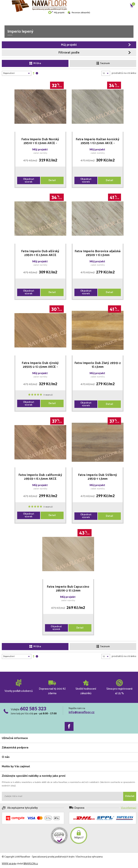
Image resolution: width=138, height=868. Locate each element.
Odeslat (130, 796)
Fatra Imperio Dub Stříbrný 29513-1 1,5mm (98, 477)
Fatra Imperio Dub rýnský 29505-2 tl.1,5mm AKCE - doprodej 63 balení (40, 365)
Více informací (129, 808)
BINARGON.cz (31, 864)
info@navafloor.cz (82, 712)
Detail (52, 180)
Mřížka (35, 63)
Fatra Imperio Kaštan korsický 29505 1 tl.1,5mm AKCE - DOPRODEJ (98, 141)
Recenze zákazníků (79, 13)
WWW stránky (9, 864)
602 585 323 (33, 709)
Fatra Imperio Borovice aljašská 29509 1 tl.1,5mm (98, 253)
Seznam (103, 63)
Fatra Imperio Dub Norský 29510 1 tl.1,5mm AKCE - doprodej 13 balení (40, 141)
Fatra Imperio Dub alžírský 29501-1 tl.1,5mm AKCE (40, 253)
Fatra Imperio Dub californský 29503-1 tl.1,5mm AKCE (40, 477)
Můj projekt (56, 13)
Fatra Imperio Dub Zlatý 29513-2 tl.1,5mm (98, 365)
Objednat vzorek (29, 181)
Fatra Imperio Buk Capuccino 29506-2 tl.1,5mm (68, 589)
